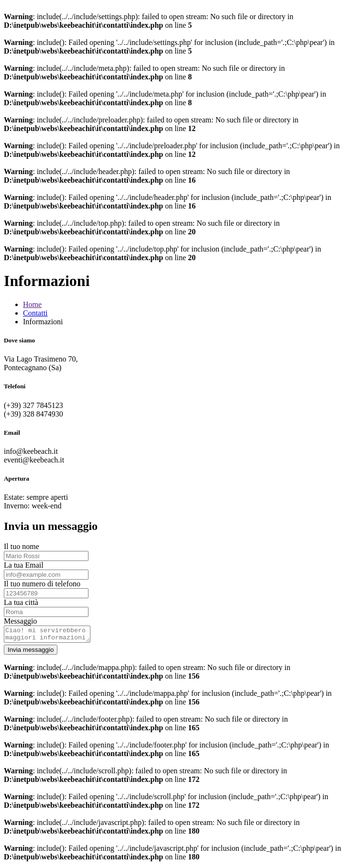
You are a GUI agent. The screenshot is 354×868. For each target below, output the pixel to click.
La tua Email (24, 565)
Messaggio (20, 621)
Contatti (35, 313)
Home (32, 304)
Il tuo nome (22, 546)
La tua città (21, 602)
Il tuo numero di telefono (42, 584)
